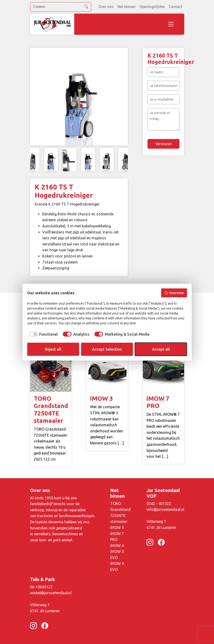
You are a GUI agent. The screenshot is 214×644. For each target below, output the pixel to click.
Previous (36, 97)
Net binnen (126, 7)
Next (122, 97)
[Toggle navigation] (171, 24)
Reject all (53, 349)
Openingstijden (152, 7)
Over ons (106, 7)
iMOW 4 (117, 546)
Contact (175, 7)
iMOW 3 (117, 528)
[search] (61, 7)
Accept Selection (107, 349)
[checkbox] (43, 334)
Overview (174, 293)
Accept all (161, 349)
